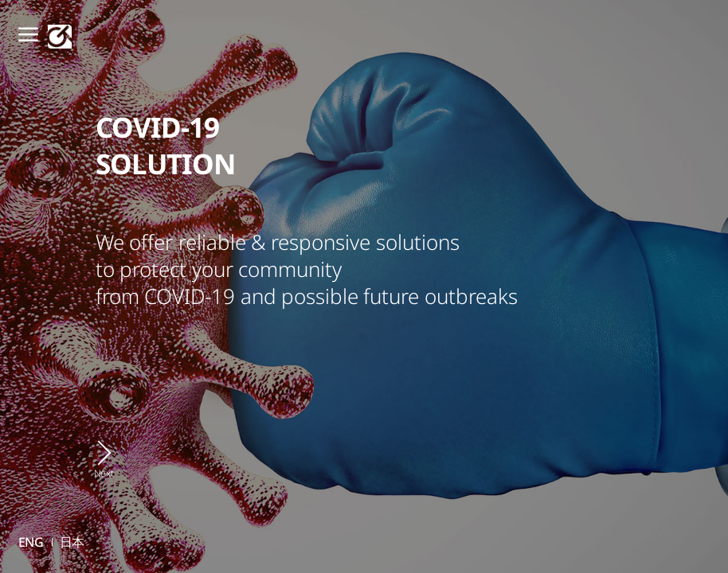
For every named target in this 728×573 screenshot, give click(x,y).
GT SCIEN (60, 37)
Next (104, 473)
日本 (72, 542)
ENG (31, 542)
